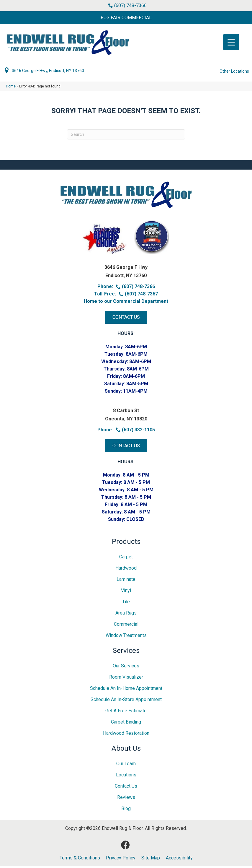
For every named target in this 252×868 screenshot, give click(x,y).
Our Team (126, 765)
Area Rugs (126, 615)
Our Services (126, 668)
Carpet (126, 559)
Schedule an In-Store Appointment (126, 701)
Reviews (126, 799)
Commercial (126, 626)
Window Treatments (126, 637)
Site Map (151, 860)
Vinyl (126, 592)
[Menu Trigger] (231, 42)
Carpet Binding (126, 724)
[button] (126, 18)
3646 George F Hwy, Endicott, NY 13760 (48, 72)
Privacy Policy (121, 860)
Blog (126, 810)
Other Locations (234, 73)
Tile (126, 603)
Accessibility (179, 860)
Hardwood (126, 570)
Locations (126, 777)
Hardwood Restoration (126, 735)
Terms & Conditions (80, 860)
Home (11, 88)
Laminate (126, 581)
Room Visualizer (126, 679)
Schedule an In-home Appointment (126, 690)
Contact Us (126, 788)
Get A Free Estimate (126, 712)
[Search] (126, 136)
